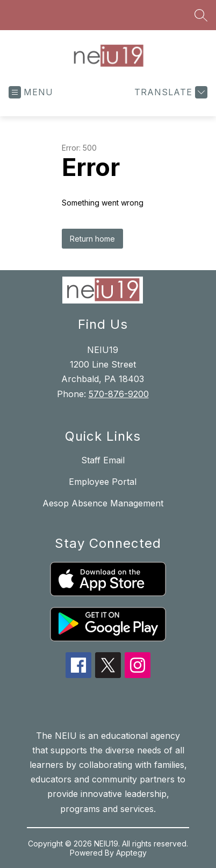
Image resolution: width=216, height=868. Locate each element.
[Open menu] (31, 92)
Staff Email (103, 460)
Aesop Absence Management (103, 503)
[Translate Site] (170, 92)
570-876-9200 (119, 394)
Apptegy (131, 853)
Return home (92, 239)
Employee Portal (103, 482)
